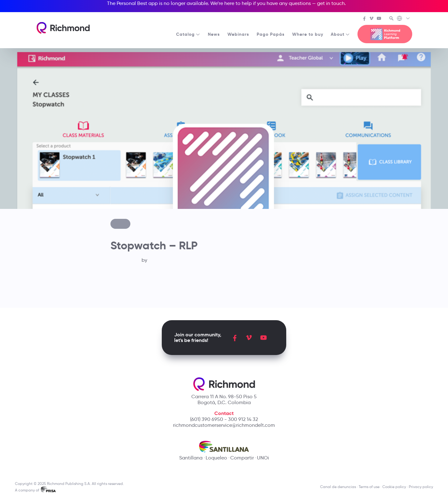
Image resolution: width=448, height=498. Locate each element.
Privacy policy (421, 487)
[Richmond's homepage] (63, 28)
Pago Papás (271, 34)
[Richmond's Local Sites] (404, 19)
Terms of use (369, 487)
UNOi (263, 458)
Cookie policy (394, 487)
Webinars (238, 34)
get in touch (331, 3)
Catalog (188, 34)
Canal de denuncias (338, 487)
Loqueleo (216, 458)
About (340, 34)
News (214, 34)
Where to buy (308, 34)
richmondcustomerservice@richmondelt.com (224, 425)
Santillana (191, 458)
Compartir (242, 458)
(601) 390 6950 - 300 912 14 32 (224, 419)
